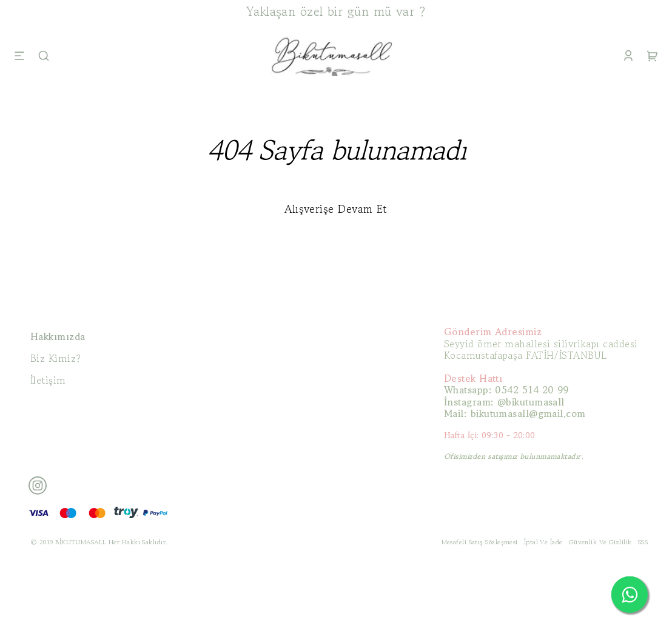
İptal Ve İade (543, 542)
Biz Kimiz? (56, 358)
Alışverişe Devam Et (336, 208)
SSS (643, 542)
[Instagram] (38, 485)
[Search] (44, 55)
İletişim (48, 380)
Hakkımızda (58, 336)
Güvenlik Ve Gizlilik (600, 542)
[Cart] (653, 55)
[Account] (628, 55)
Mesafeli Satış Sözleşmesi (480, 542)
